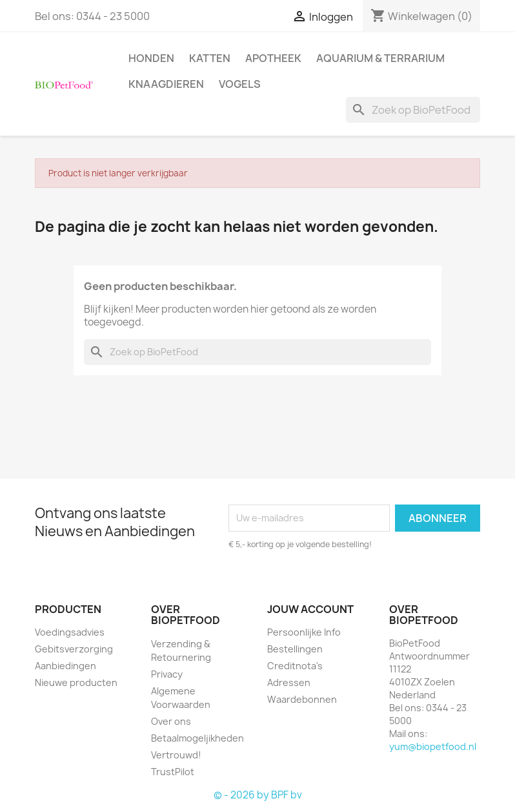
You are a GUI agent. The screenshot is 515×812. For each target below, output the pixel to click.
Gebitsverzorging (74, 649)
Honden (151, 58)
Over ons (171, 721)
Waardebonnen (302, 699)
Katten (210, 58)
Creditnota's (295, 666)
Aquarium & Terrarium (380, 58)
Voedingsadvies (70, 632)
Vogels (240, 84)
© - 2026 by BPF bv (258, 795)
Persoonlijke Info (304, 632)
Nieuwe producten (76, 682)
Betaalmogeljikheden (197, 738)
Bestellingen (295, 649)
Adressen (289, 682)
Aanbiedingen (66, 666)
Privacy (167, 674)
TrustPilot (173, 772)
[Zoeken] (413, 110)
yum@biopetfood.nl (433, 746)
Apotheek (273, 58)
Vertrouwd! (176, 755)
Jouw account (310, 609)
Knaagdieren (166, 84)
